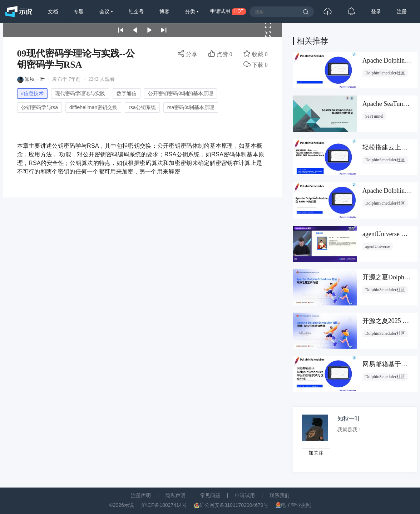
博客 (164, 11)
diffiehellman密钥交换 (93, 107)
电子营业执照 (296, 505)
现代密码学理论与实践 (80, 93)
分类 (191, 11)
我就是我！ (350, 430)
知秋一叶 (35, 79)
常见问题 (210, 495)
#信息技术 (33, 93)
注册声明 (141, 495)
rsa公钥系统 (142, 107)
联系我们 (280, 495)
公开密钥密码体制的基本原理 (181, 93)
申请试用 (245, 495)
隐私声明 (176, 495)
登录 (376, 11)
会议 (105, 11)
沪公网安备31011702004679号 (234, 505)
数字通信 (127, 93)
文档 (53, 11)
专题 (79, 11)
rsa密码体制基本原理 (191, 107)
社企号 (136, 11)
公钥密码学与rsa (39, 107)
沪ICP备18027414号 (164, 505)
